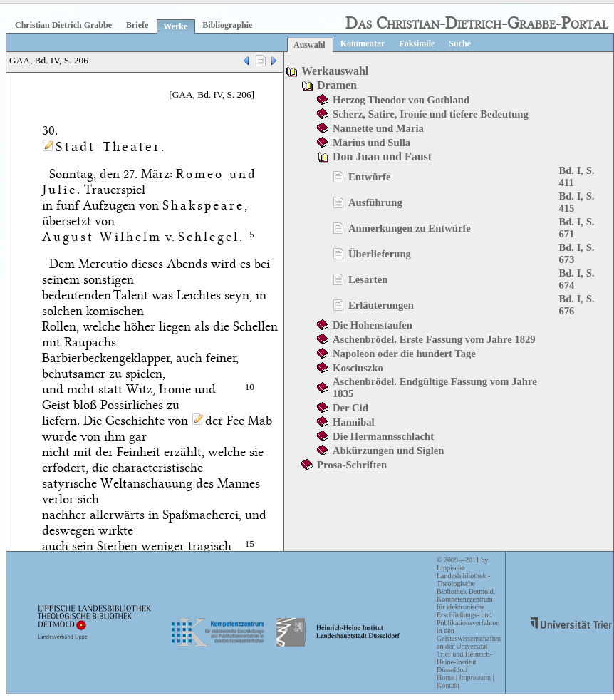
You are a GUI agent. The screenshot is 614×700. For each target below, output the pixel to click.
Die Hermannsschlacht (383, 436)
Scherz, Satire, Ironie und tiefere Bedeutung (431, 114)
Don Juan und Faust (382, 156)
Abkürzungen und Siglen (388, 451)
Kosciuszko (358, 368)
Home (445, 678)
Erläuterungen (381, 305)
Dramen (337, 85)
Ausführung (375, 202)
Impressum (474, 678)
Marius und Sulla (371, 143)
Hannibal (354, 422)
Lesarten (368, 279)
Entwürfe (369, 177)
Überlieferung (380, 254)
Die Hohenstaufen (373, 325)
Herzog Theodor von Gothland (401, 100)
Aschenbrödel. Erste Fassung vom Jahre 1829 (434, 339)
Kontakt (448, 685)
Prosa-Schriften (352, 465)
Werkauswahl (335, 71)
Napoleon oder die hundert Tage (404, 354)
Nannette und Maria (378, 128)
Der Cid (350, 408)
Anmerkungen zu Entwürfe (410, 228)
